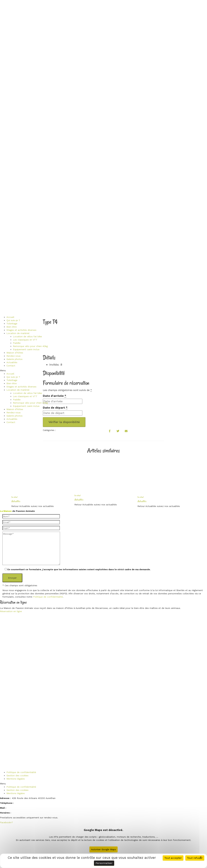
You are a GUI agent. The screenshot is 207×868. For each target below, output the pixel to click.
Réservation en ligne (11, 611)
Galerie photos (14, 359)
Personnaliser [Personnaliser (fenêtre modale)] (104, 863)
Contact (11, 366)
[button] (24, 370)
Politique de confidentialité (48, 597)
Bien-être (12, 327)
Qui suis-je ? (13, 320)
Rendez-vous (14, 356)
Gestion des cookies (17, 775)
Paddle (17, 343)
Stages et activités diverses (21, 330)
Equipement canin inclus (26, 349)
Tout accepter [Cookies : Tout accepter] (173, 858)
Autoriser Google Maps (103, 849)
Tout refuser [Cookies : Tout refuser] (195, 858)
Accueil (10, 317)
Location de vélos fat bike (27, 336)
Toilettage (12, 324)
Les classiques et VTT (25, 340)
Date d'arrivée (54, 396)
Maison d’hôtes (15, 353)
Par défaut (14, 497)
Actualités (12, 362)
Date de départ (55, 408)
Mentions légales (16, 779)
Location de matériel (18, 333)
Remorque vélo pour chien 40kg (30, 346)
